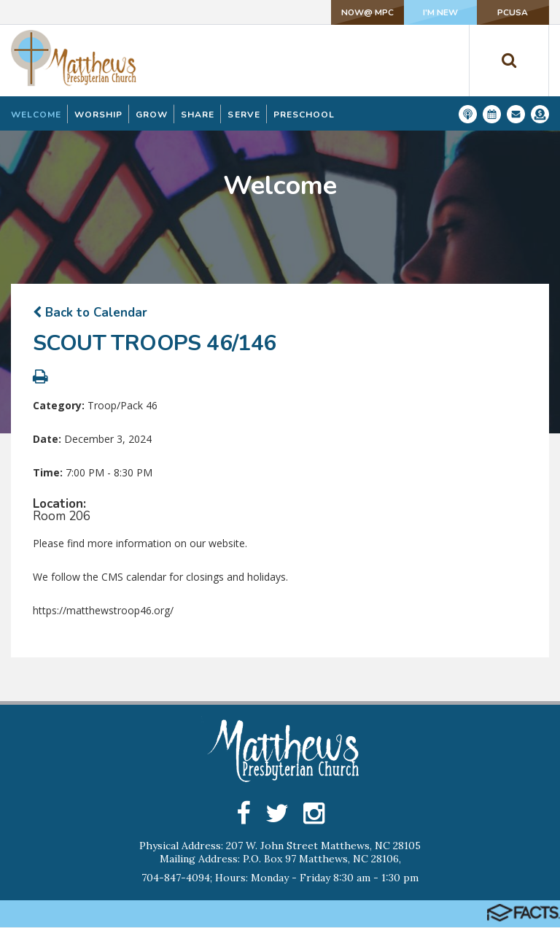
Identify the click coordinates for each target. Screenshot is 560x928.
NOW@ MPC (349, 12)
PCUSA (509, 12)
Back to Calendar (90, 313)
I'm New (429, 12)
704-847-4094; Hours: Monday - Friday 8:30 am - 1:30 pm (280, 878)
